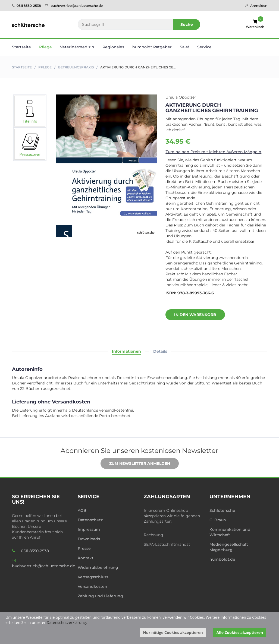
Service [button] (204, 47)
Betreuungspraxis (76, 67)
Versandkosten (93, 586)
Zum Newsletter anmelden (136, 464)
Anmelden (256, 6)
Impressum (89, 529)
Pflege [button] (46, 47)
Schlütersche (222, 510)
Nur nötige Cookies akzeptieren (173, 632)
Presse (84, 548)
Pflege (45, 67)
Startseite (21, 47)
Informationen (126, 351)
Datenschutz (90, 520)
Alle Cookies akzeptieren (240, 632)
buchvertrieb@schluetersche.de (74, 6)
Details (160, 351)
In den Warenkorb (191, 315)
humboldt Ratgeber (152, 47)
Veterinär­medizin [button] (77, 47)
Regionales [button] (113, 47)
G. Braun (218, 520)
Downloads (89, 539)
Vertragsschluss (93, 577)
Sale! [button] (184, 47)
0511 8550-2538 (26, 6)
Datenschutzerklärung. (67, 622)
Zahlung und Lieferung (100, 596)
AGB (82, 510)
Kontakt (86, 558)
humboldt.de (222, 559)
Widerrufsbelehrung (98, 567)
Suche (187, 24)
